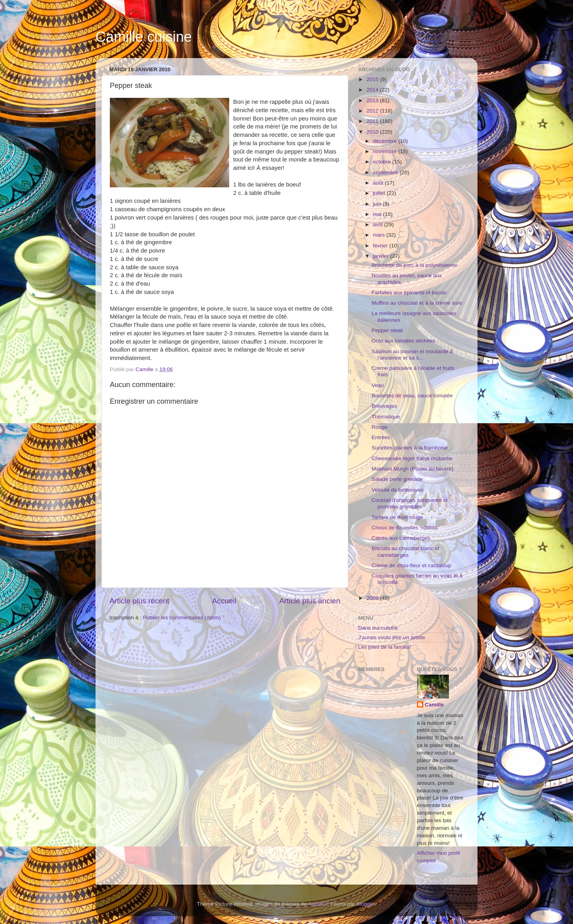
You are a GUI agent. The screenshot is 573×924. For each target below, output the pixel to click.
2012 (373, 111)
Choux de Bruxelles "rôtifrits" (406, 528)
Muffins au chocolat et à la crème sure (417, 303)
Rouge (380, 427)
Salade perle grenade (397, 479)
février (381, 246)
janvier (382, 256)
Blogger (366, 904)
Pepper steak (388, 330)
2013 (373, 100)
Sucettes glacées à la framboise (410, 448)
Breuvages (385, 406)
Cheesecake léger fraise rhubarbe (412, 458)
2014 (373, 90)
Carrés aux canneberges (401, 538)
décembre (386, 141)
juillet (380, 193)
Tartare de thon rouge (397, 517)
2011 (373, 121)
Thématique (386, 417)
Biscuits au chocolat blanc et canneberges (405, 551)
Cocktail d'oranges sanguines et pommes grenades (410, 503)
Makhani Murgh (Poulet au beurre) (413, 469)
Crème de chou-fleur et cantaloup (411, 565)
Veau (378, 385)
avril (379, 225)
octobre (383, 162)
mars (380, 235)
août (379, 183)
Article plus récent (139, 601)
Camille (435, 705)
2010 (373, 132)
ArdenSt (318, 904)
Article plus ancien (310, 601)
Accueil (224, 601)
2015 (373, 79)
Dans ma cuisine (378, 628)
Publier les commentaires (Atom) (182, 618)
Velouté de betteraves (398, 490)
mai (378, 214)
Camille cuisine (144, 37)
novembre (386, 151)
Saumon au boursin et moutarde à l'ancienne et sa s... (412, 355)
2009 (373, 598)
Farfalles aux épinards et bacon (409, 293)
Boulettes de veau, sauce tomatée (412, 396)
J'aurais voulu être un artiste (392, 637)
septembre (386, 172)
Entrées (381, 437)
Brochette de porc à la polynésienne (414, 265)
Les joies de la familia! (385, 647)
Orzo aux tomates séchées (404, 341)
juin (378, 204)
